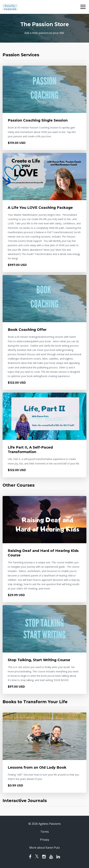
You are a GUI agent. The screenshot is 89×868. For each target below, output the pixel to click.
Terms (45, 832)
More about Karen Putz (45, 848)
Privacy (45, 840)
